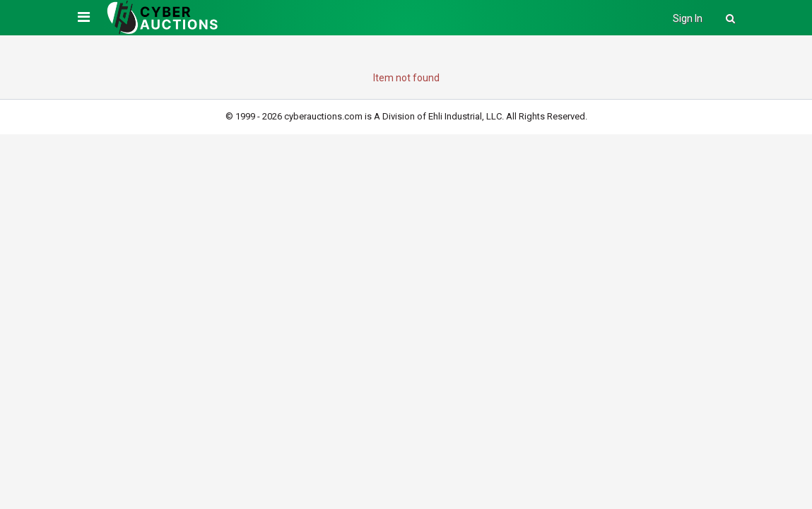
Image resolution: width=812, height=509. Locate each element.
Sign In (688, 18)
